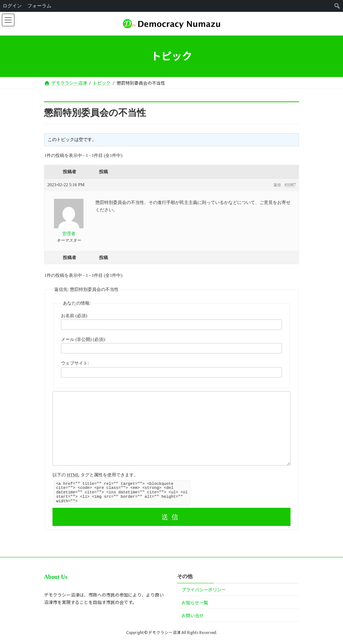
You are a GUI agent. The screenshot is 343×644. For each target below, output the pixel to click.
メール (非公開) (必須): (83, 339)
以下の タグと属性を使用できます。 (95, 475)
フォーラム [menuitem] (39, 6)
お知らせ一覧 (195, 603)
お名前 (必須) (74, 316)
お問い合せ (193, 616)
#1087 (290, 185)
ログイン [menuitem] (12, 6)
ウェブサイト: (75, 363)
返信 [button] (277, 185)
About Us (56, 577)
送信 (171, 517)
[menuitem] (337, 6)
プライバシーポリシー (204, 590)
